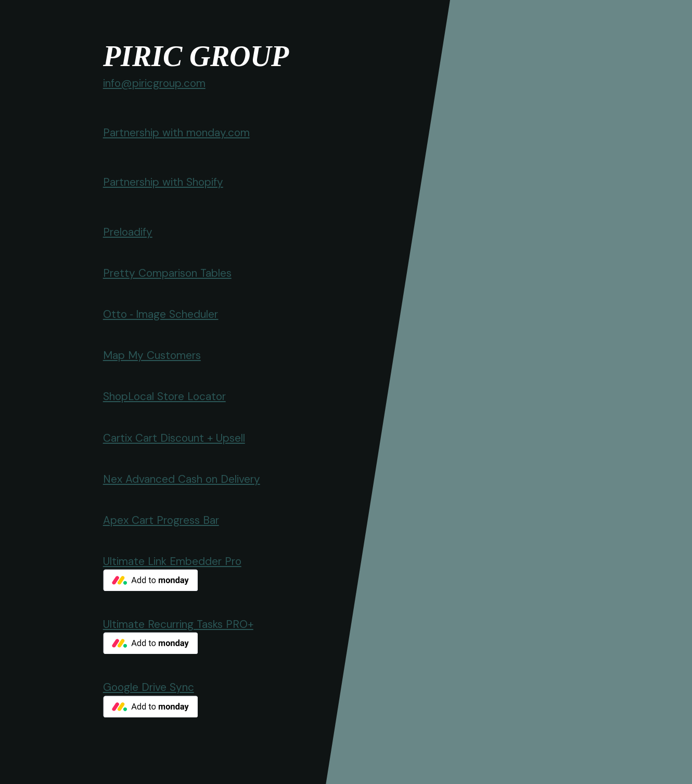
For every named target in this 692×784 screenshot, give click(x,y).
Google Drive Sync (149, 687)
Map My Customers (152, 355)
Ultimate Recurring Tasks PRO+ (178, 624)
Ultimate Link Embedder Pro (172, 561)
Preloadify (128, 232)
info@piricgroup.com (154, 83)
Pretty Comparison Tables (167, 273)
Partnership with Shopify (163, 182)
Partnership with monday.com (176, 132)
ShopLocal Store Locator (164, 396)
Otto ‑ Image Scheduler (161, 314)
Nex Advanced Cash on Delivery (182, 479)
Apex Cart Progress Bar (161, 520)
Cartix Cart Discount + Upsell (174, 438)
